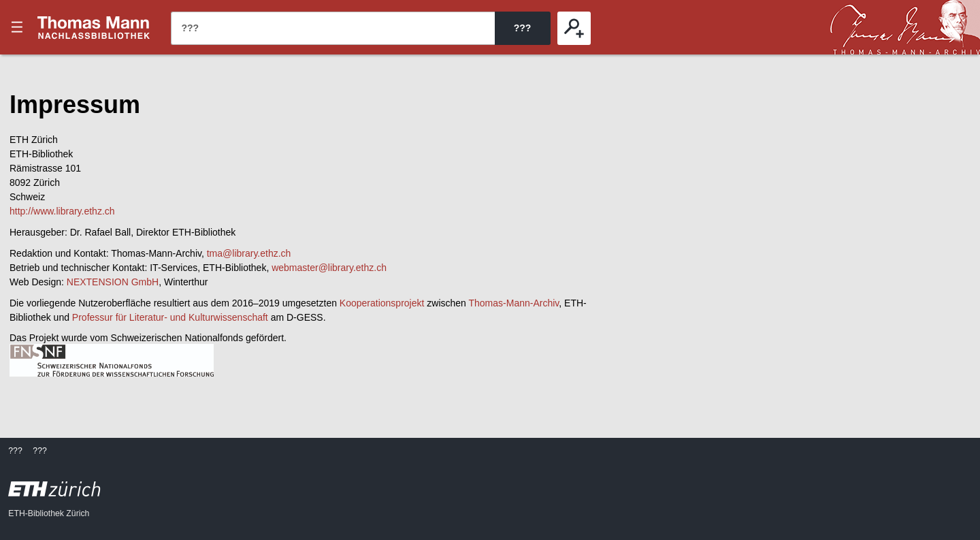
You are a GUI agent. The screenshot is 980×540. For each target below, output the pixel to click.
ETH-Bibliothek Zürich (49, 513)
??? (94, 27)
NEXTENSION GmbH (113, 282)
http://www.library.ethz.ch (62, 211)
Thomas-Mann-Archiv (514, 303)
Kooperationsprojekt (382, 303)
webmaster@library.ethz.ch (329, 268)
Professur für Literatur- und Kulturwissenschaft (170, 317)
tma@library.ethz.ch (249, 253)
